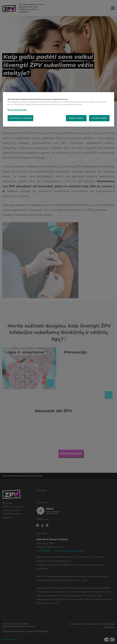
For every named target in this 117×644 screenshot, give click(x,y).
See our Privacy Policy (17, 110)
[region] (58, 109)
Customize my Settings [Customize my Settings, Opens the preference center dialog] (20, 118)
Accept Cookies (99, 118)
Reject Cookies (76, 118)
